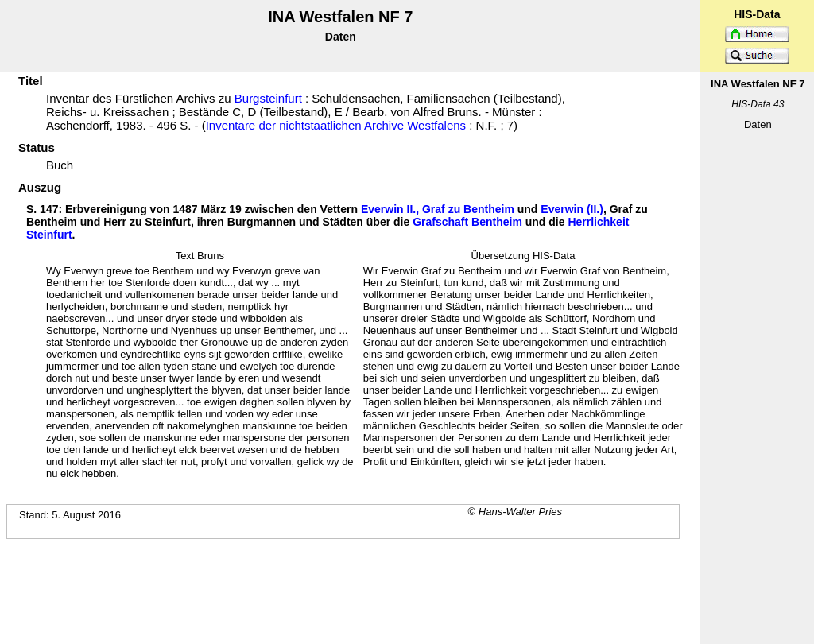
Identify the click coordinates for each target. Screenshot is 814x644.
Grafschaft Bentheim (467, 222)
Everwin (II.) (572, 209)
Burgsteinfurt (268, 98)
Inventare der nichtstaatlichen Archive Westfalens (336, 125)
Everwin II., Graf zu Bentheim (438, 209)
